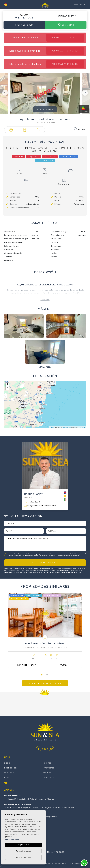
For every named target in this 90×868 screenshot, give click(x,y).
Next (85, 93)
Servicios (9, 773)
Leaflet (52, 427)
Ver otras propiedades (65, 38)
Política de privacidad (79, 554)
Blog (7, 778)
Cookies (47, 864)
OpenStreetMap (66, 427)
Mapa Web (56, 864)
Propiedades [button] (11, 768)
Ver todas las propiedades (45, 683)
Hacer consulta (24, 25)
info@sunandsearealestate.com (40, 506)
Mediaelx (79, 864)
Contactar (66, 25)
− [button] (7, 388)
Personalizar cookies (23, 851)
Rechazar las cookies (23, 857)
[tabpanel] (45, 631)
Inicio (7, 763)
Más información (12, 840)
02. (47, 675)
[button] (11, 130)
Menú (80, 5)
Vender (47, 773)
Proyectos (49, 768)
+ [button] (7, 384)
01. (43, 675)
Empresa (48, 763)
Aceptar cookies (23, 845)
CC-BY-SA (82, 427)
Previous (5, 93)
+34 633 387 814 (33, 502)
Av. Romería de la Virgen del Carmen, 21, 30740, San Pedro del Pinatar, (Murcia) (39, 808)
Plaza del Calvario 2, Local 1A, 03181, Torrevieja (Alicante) (29, 799)
